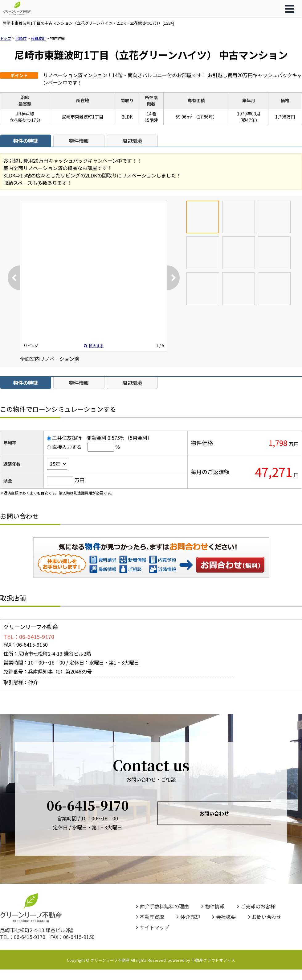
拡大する (94, 346)
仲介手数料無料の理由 (162, 906)
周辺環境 (132, 141)
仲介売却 (188, 917)
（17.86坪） (205, 117)
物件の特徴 (26, 141)
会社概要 (224, 917)
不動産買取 (150, 917)
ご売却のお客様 (256, 906)
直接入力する (67, 447)
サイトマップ (153, 927)
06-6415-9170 (88, 805)
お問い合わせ (231, 565)
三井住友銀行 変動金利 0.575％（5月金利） (102, 438)
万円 (80, 480)
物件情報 (79, 141)
